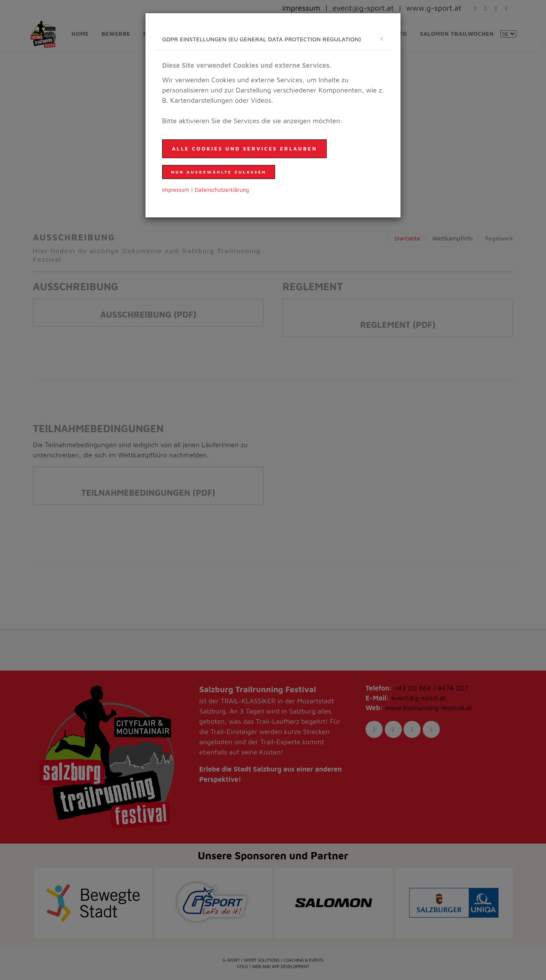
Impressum (176, 190)
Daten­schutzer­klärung (222, 190)
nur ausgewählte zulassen (219, 172)
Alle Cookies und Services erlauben (244, 149)
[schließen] (382, 38)
